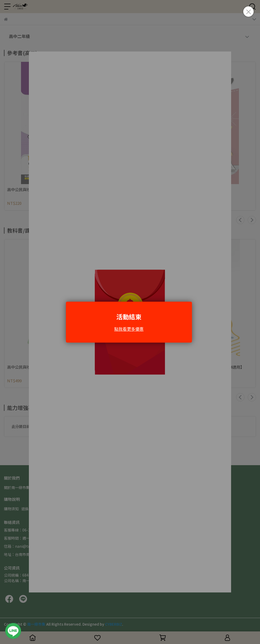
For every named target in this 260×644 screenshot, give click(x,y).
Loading (130, 322)
